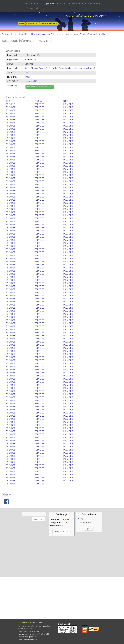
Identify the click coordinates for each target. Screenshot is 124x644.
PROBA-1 (39, 101)
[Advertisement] (62, 557)
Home (22, 23)
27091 (27, 77)
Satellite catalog (50, 23)
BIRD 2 (67, 101)
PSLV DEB (39, 104)
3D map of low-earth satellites (93, 34)
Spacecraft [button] (51, 3)
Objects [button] (64, 3)
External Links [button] (33, 8)
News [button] (27, 3)
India (27, 73)
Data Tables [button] (78, 3)
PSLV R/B (11, 104)
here (37, 631)
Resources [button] (94, 3)
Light (81, 519)
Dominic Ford (26, 623)
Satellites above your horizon (65, 34)
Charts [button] (38, 3)
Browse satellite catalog (13, 34)
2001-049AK (31, 81)
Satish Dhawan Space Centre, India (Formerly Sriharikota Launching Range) (60, 68)
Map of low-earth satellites (38, 34)
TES (8, 101)
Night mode (84, 523)
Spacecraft (33, 23)
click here (28, 629)
